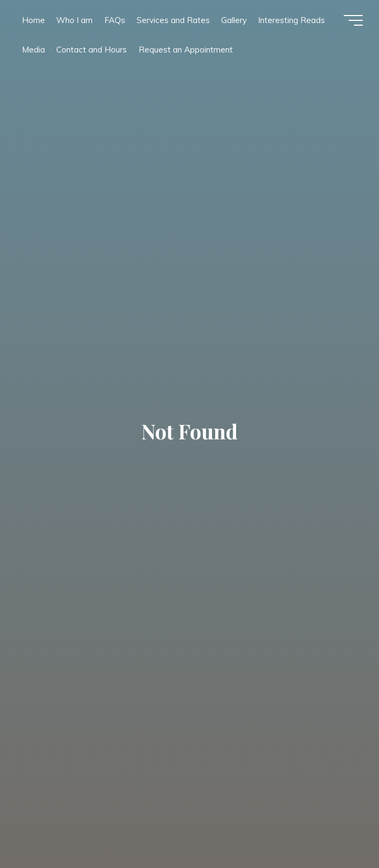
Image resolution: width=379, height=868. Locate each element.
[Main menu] (353, 20)
